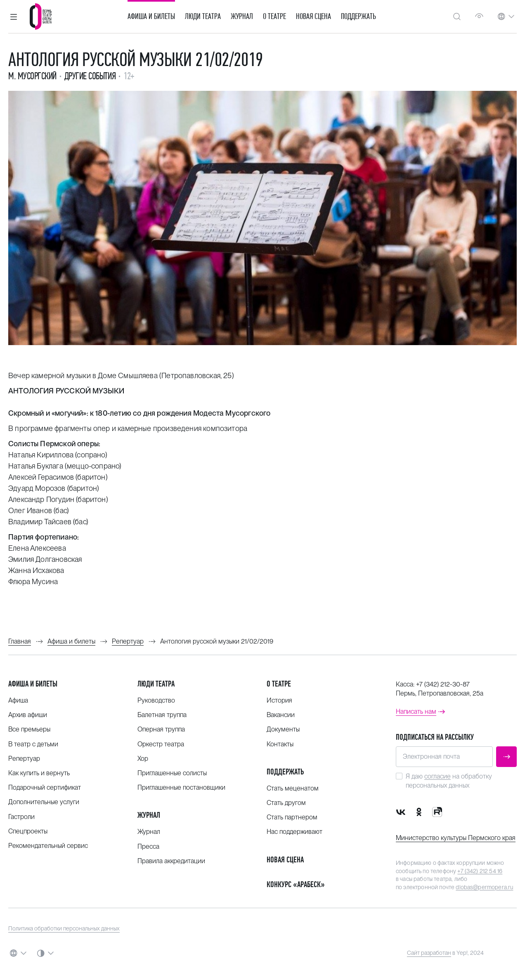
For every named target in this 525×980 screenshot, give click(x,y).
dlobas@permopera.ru (484, 887)
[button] (14, 17)
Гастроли (21, 817)
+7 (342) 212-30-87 (443, 684)
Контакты (280, 744)
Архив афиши (28, 715)
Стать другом (286, 803)
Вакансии (281, 715)
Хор (143, 759)
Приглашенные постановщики (181, 787)
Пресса (148, 846)
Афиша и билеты (151, 17)
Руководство (156, 700)
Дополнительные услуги (44, 802)
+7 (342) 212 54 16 (480, 871)
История (279, 700)
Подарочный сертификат (45, 787)
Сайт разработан (429, 953)
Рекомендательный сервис (48, 846)
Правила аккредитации (171, 861)
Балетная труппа (162, 715)
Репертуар (24, 759)
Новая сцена (313, 17)
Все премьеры (29, 729)
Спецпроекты (28, 831)
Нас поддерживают (294, 832)
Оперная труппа (161, 729)
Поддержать (358, 17)
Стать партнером (292, 817)
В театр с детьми (33, 744)
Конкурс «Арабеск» (296, 884)
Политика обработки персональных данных (64, 928)
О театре (274, 17)
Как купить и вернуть (39, 773)
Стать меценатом (293, 788)
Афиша (18, 700)
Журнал (242, 17)
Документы (283, 729)
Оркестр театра (161, 744)
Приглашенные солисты (172, 773)
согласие (437, 776)
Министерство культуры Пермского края (456, 838)
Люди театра (203, 17)
